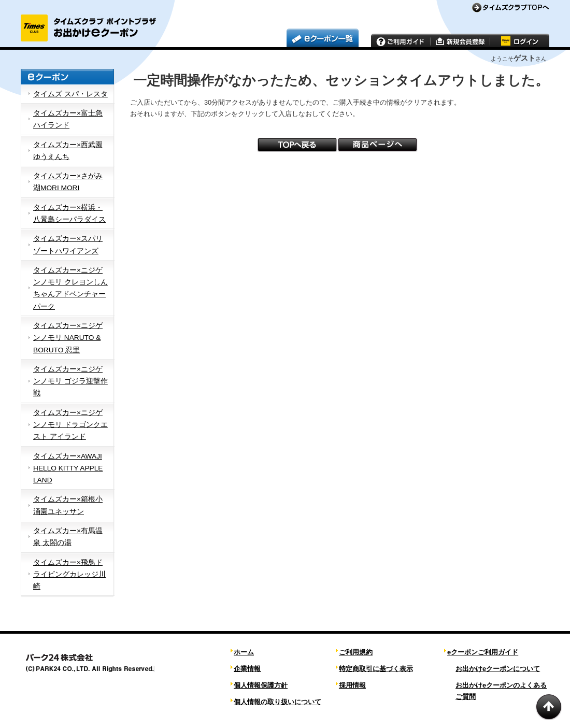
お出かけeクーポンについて (498, 669)
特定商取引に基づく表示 (376, 669)
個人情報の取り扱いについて (277, 702)
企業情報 (247, 669)
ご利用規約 (356, 652)
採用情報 (352, 685)
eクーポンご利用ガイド (483, 652)
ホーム (244, 652)
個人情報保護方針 (261, 685)
